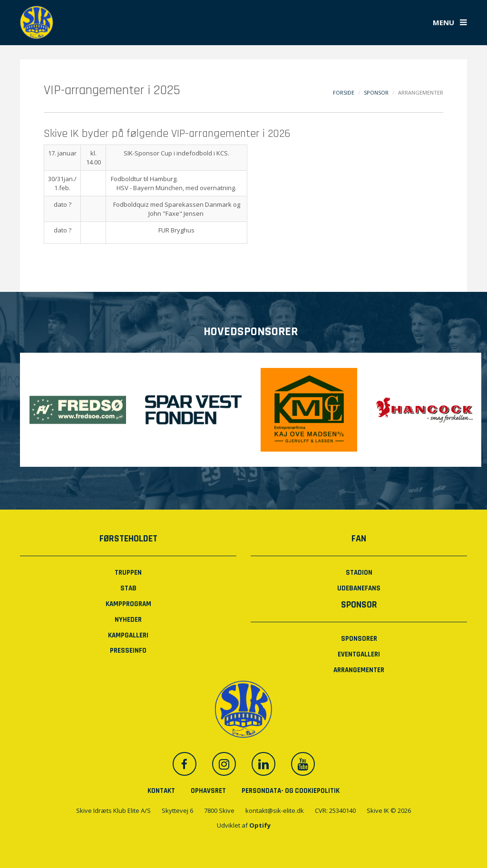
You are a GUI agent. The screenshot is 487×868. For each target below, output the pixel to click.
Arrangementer (359, 670)
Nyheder (128, 620)
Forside (344, 92)
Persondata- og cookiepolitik (291, 791)
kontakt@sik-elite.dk (275, 810)
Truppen (128, 573)
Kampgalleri (128, 635)
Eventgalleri (359, 654)
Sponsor (376, 92)
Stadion (359, 573)
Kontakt (161, 791)
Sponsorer (359, 639)
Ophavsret (208, 791)
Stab (128, 588)
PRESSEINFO (128, 651)
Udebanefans (359, 588)
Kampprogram (128, 604)
